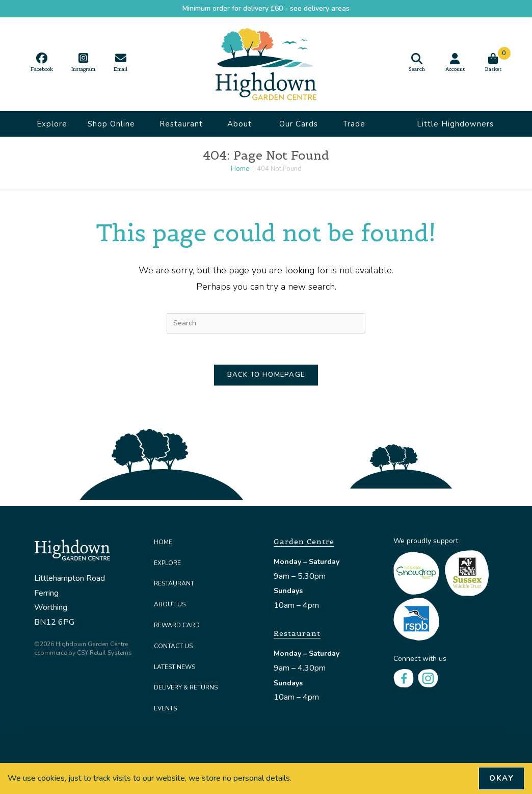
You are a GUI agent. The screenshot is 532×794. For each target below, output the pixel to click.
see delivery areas (320, 8)
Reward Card (177, 625)
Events (165, 708)
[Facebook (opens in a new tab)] (42, 62)
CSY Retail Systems (104, 653)
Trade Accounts (361, 128)
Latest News (175, 667)
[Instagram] (428, 678)
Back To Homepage (266, 375)
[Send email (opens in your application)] (121, 62)
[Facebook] (404, 678)
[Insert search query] (266, 323)
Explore (52, 124)
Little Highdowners (455, 128)
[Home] (240, 169)
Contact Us (173, 646)
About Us (240, 128)
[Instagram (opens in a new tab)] (83, 62)
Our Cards (299, 128)
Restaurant (181, 128)
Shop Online (111, 128)
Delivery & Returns (186, 687)
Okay (501, 778)
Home (163, 542)
